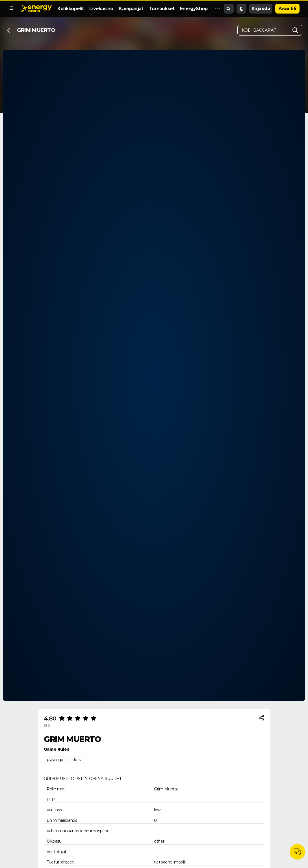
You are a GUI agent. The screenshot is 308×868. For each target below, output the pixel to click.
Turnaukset (161, 9)
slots (77, 760)
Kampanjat (131, 9)
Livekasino (101, 9)
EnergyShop (194, 9)
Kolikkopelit (71, 9)
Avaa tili (287, 8)
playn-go (55, 760)
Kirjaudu (261, 8)
